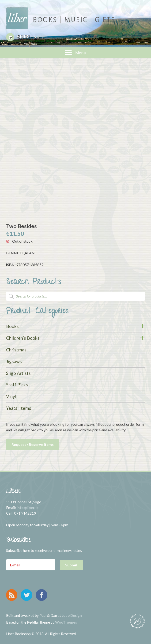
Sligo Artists (18, 373)
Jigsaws (14, 361)
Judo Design (72, 615)
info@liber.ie (28, 507)
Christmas (16, 350)
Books (12, 326)
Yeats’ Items (19, 408)
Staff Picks (17, 385)
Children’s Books (23, 338)
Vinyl (11, 396)
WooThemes (66, 622)
